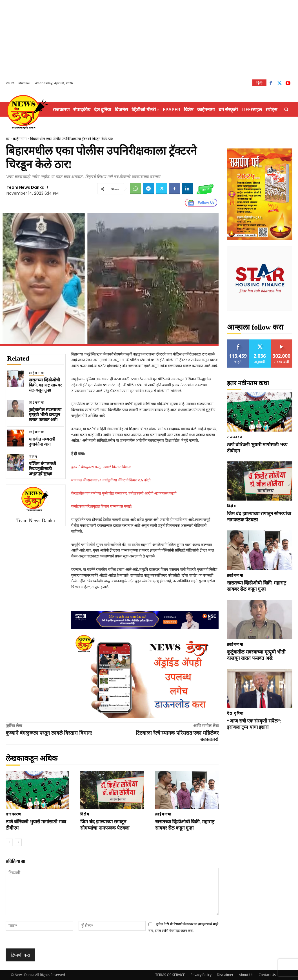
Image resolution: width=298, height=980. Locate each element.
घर (7, 139)
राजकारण (13, 814)
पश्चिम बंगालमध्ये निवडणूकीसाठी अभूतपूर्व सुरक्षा (42, 469)
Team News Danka (25, 187)
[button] (286, 109)
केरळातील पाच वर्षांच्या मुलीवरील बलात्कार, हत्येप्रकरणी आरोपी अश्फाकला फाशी (124, 493)
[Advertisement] (149, 39)
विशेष (33, 457)
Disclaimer (225, 975)
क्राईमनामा (20, 139)
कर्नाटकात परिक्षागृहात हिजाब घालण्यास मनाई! (102, 506)
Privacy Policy (201, 975)
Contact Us (267, 975)
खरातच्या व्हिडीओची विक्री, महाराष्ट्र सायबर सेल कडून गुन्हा (45, 385)
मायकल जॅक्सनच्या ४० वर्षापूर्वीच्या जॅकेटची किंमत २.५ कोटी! (111, 480)
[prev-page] (9, 842)
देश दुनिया (235, 713)
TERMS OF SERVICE (170, 975)
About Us (246, 975)
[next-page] (18, 842)
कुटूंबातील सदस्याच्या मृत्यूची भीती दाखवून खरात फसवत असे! (45, 415)
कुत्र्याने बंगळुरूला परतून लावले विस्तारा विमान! (101, 467)
